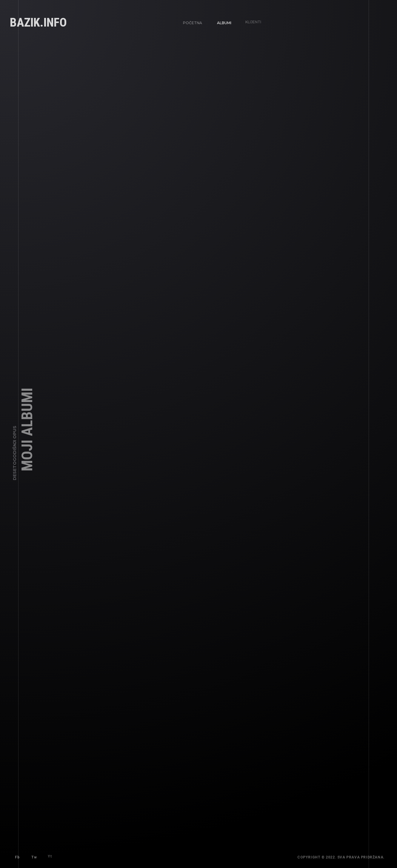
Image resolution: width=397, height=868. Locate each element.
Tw (33, 856)
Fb (17, 857)
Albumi (223, 21)
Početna (193, 23)
